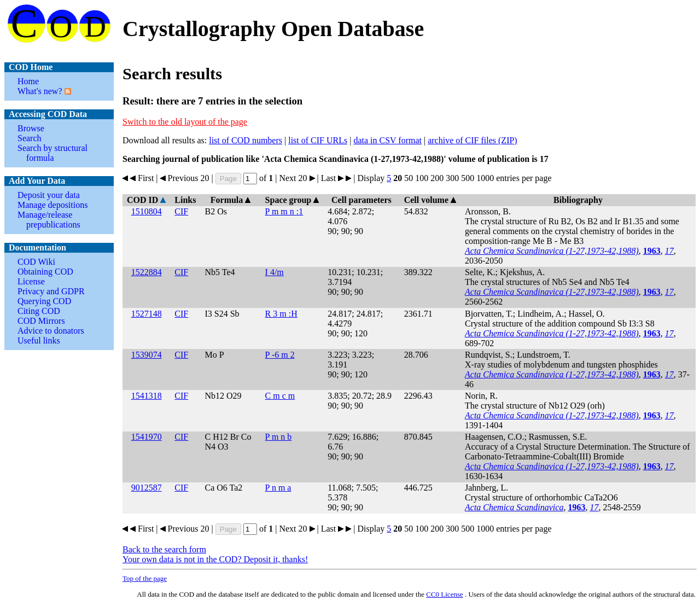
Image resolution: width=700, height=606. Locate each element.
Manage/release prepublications (49, 220)
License (31, 281)
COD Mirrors (41, 321)
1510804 (147, 211)
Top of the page (145, 578)
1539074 (147, 355)
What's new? (40, 91)
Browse (31, 128)
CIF (181, 211)
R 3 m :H (281, 314)
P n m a (278, 488)
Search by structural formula (52, 153)
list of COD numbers (246, 140)
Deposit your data (49, 195)
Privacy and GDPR (51, 291)
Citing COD (39, 311)
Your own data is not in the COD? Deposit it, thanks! (215, 559)
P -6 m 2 (280, 355)
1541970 (147, 437)
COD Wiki (36, 262)
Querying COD (44, 301)
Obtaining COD (45, 272)
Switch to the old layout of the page (185, 122)
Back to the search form (164, 549)
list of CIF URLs (318, 140)
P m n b (279, 437)
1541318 (147, 396)
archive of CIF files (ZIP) (472, 140)
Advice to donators (51, 331)
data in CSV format (387, 140)
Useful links (39, 340)
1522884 (147, 272)
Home (28, 81)
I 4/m (275, 272)
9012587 (147, 488)
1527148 (147, 314)
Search (30, 138)
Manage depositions (52, 205)
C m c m (280, 396)
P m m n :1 (284, 211)
